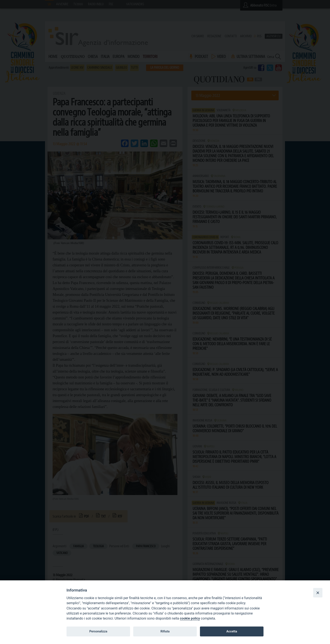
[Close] (318, 593)
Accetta (232, 631)
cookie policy (190, 618)
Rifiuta (165, 631)
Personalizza (98, 631)
